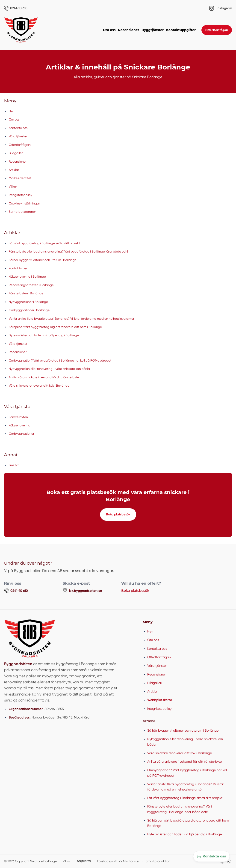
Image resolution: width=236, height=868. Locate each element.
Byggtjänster (153, 30)
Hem (12, 111)
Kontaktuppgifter (181, 30)
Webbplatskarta (160, 700)
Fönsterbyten (18, 417)
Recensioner (129, 30)
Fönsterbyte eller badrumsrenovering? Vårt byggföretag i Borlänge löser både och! (70, 252)
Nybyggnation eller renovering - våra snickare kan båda (50, 369)
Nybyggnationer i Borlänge (29, 302)
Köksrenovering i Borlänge (28, 277)
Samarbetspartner (22, 212)
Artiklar (14, 170)
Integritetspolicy (21, 195)
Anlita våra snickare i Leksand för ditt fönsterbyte (45, 377)
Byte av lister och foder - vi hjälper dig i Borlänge (45, 335)
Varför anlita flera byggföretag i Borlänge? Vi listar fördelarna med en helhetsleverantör (74, 319)
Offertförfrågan (217, 30)
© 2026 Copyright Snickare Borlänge (28, 861)
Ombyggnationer (22, 434)
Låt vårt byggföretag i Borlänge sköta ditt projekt (46, 243)
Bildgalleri (16, 153)
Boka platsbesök (118, 514)
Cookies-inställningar (25, 203)
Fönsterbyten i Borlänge (27, 293)
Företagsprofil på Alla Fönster (112, 861)
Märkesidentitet (20, 178)
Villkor (13, 187)
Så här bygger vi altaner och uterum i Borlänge (44, 260)
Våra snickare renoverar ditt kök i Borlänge (40, 385)
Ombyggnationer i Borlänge (30, 310)
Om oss (109, 30)
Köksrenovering (20, 425)
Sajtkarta (79, 861)
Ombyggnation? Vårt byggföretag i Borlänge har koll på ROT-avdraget (62, 360)
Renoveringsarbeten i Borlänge (32, 285)
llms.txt (14, 465)
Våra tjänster (18, 136)
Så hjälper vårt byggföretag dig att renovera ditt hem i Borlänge (57, 327)
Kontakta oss (18, 128)
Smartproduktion (149, 861)
